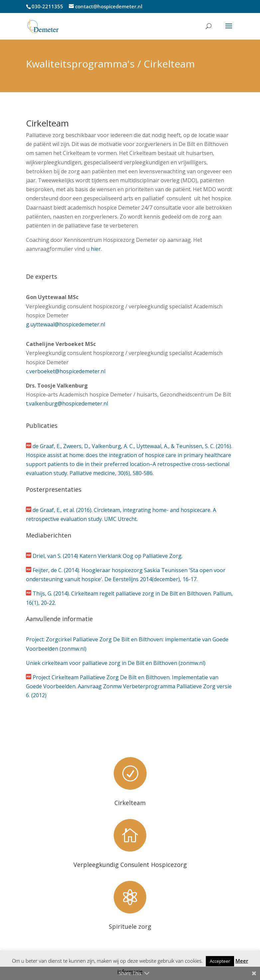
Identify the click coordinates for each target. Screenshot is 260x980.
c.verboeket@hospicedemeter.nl (66, 371)
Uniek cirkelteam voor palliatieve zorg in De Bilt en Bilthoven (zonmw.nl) (116, 663)
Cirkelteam (130, 803)
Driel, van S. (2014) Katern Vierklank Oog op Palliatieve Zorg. (108, 556)
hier (96, 249)
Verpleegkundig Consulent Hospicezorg (130, 865)
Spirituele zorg (130, 926)
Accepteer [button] (220, 961)
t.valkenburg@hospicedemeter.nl (67, 404)
